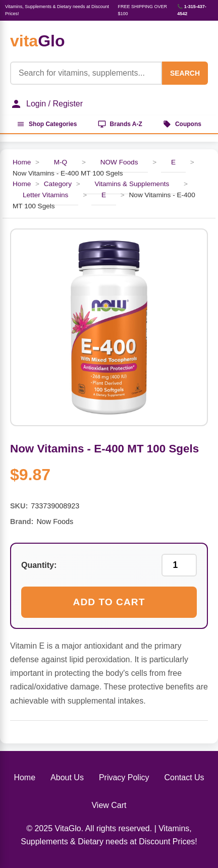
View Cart (109, 805)
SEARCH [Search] (185, 73)
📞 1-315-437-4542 (192, 10)
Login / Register (46, 104)
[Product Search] (86, 73)
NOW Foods (119, 162)
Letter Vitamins (45, 195)
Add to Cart (109, 602)
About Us (67, 777)
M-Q (61, 162)
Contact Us (184, 777)
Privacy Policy (124, 777)
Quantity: (39, 565)
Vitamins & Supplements (132, 184)
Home (22, 162)
